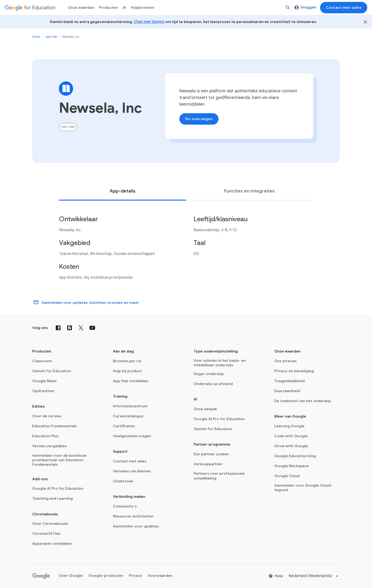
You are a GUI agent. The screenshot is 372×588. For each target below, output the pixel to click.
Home (36, 37)
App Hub (51, 37)
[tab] (123, 191)
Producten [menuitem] (108, 8)
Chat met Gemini (149, 22)
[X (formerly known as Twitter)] (81, 328)
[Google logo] (41, 576)
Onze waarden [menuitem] (81, 8)
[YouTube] (92, 328)
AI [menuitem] (124, 8)
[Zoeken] (288, 8)
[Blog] (70, 328)
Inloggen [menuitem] (305, 7)
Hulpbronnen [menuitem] (143, 8)
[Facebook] (58, 328)
